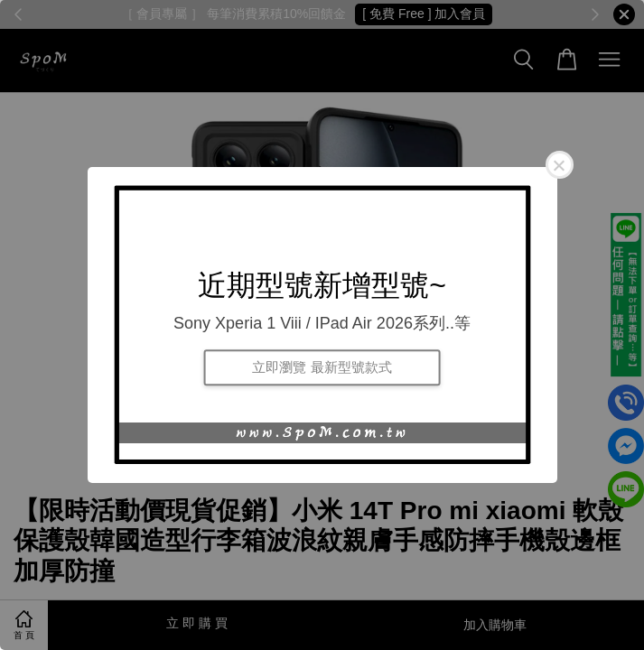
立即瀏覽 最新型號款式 (322, 367)
